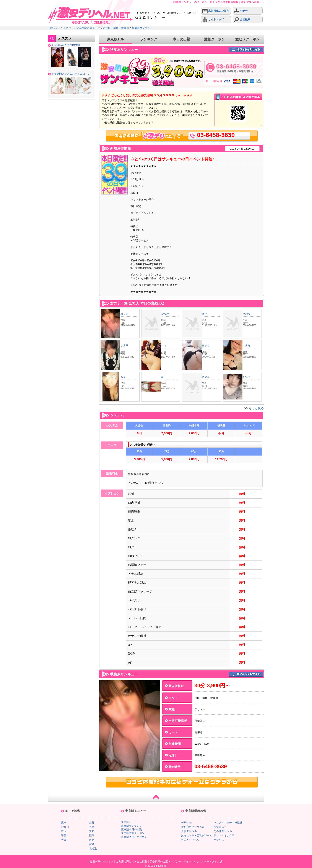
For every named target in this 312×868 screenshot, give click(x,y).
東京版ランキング (132, 826)
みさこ (206, 345)
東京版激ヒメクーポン (134, 837)
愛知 (92, 831)
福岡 (92, 836)
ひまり (124, 345)
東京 (64, 823)
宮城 (92, 844)
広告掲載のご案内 (216, 11)
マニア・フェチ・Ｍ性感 (228, 823)
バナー (241, 11)
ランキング (149, 39)
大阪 (64, 840)
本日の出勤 (182, 39)
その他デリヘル (223, 831)
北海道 (93, 849)
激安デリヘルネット (102, 862)
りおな (247, 314)
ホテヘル (219, 840)
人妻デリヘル (189, 831)
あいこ (247, 377)
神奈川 (65, 827)
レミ (164, 345)
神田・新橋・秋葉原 (117, 28)
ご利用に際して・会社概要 (132, 862)
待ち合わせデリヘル (193, 827)
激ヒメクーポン (247, 39)
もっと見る (256, 408)
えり (205, 314)
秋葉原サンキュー (142, 28)
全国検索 (242, 20)
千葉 (64, 836)
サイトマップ (213, 20)
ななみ (165, 314)
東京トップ (96, 28)
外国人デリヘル (190, 840)
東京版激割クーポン (133, 833)
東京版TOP (116, 39)
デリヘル (186, 823)
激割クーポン (214, 39)
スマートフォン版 (212, 862)
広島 (92, 840)
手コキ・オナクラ (224, 836)
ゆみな (247, 345)
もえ (123, 377)
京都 (92, 823)
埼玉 (64, 831)
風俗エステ (220, 827)
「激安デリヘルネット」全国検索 (67, 28)
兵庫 (92, 827)
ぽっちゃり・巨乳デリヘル (197, 836)
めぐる (124, 314)
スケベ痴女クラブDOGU (66, 45)
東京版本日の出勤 (132, 829)
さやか (206, 377)
